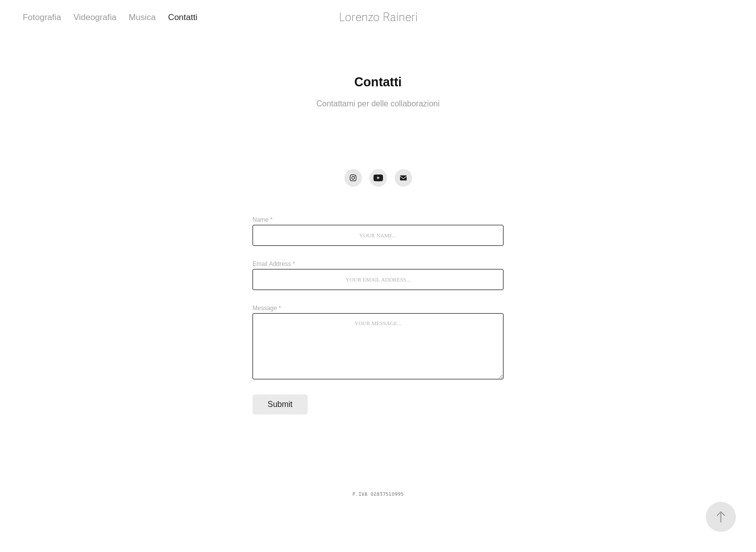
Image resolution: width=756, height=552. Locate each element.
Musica (142, 17)
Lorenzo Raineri (378, 18)
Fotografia (42, 17)
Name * (263, 220)
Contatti (183, 17)
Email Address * (274, 264)
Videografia (95, 17)
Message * (267, 308)
